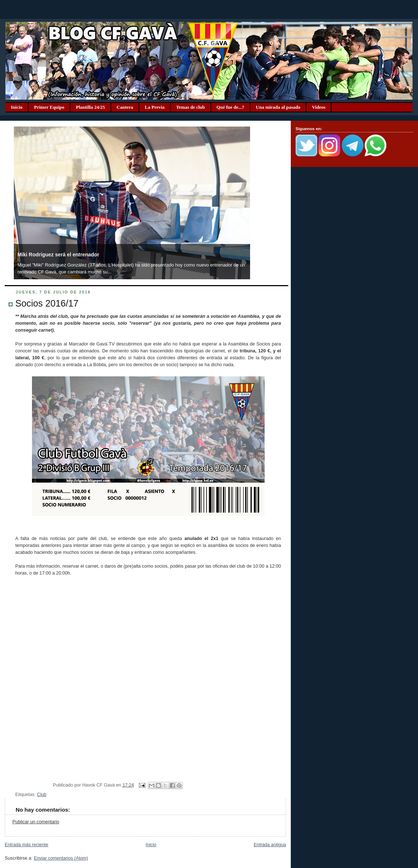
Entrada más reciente (27, 845)
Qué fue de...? (230, 107)
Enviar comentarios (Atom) (61, 858)
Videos (319, 107)
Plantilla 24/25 (91, 107)
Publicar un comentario (36, 822)
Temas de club (191, 107)
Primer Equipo (49, 107)
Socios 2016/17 (47, 303)
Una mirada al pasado (278, 107)
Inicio (17, 107)
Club (42, 795)
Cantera (125, 107)
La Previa (154, 107)
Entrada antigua (270, 845)
